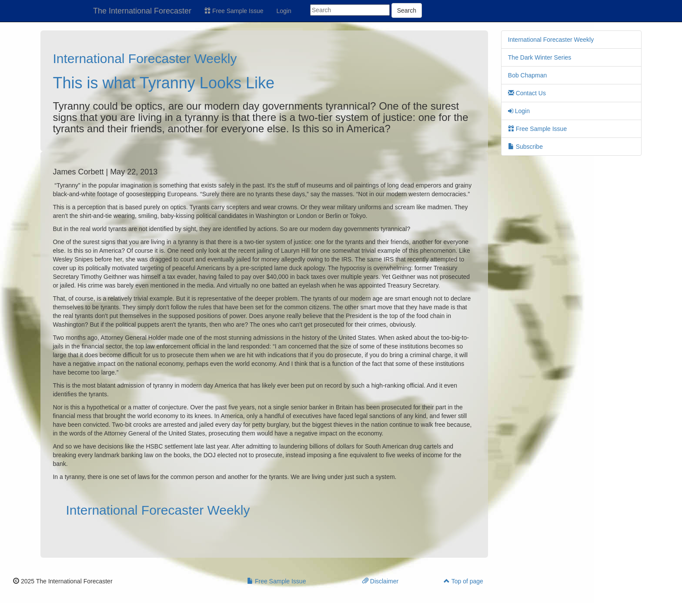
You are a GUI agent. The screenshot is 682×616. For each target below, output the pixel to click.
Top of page (463, 581)
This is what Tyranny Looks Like (164, 83)
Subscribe (525, 147)
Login (284, 11)
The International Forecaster (142, 11)
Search (407, 10)
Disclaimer (380, 581)
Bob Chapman (528, 75)
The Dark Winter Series (540, 57)
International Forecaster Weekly (145, 59)
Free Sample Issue (234, 11)
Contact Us (527, 93)
